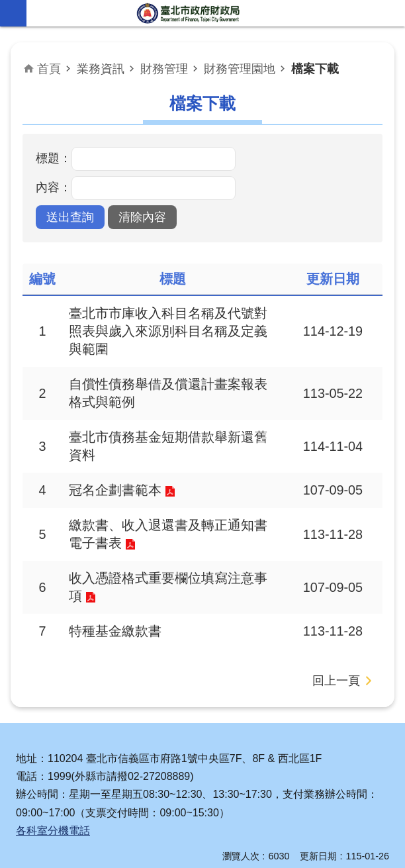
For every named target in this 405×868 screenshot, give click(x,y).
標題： (54, 158)
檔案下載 (315, 69)
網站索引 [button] (13, 13)
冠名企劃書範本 (115, 490)
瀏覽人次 (241, 856)
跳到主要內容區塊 (7, 7)
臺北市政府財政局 (189, 13)
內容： (54, 187)
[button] (70, 217)
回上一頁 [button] (336, 681)
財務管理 (164, 69)
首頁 (49, 69)
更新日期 (318, 856)
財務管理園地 (240, 69)
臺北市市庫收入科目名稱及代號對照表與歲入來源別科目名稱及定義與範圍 (168, 331)
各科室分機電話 (53, 831)
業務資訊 (101, 69)
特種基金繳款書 (115, 631)
